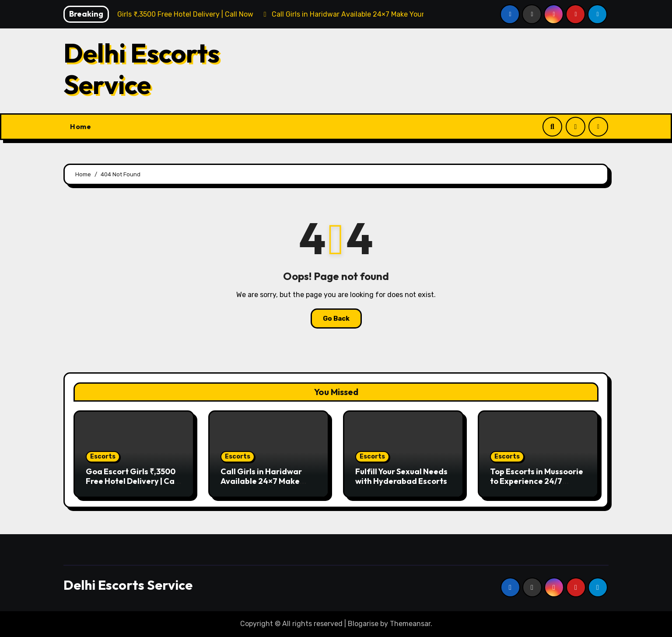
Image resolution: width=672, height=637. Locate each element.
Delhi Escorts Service (142, 69)
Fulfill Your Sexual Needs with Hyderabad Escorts (401, 476)
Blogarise (363, 624)
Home (80, 126)
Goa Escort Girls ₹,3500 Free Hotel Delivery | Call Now (132, 481)
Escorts (103, 457)
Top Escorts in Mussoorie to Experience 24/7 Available (537, 481)
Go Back (336, 318)
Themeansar (410, 624)
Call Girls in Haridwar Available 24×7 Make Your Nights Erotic (261, 481)
